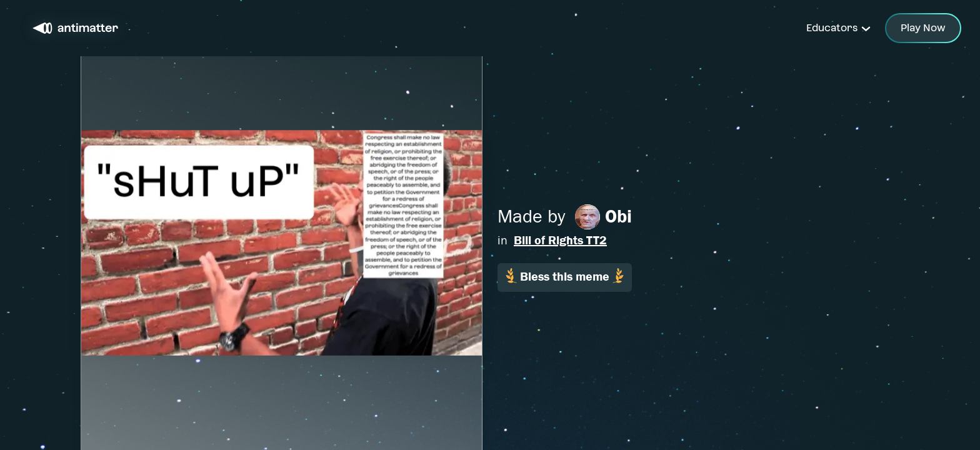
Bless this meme (565, 276)
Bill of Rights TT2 (560, 240)
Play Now (923, 28)
